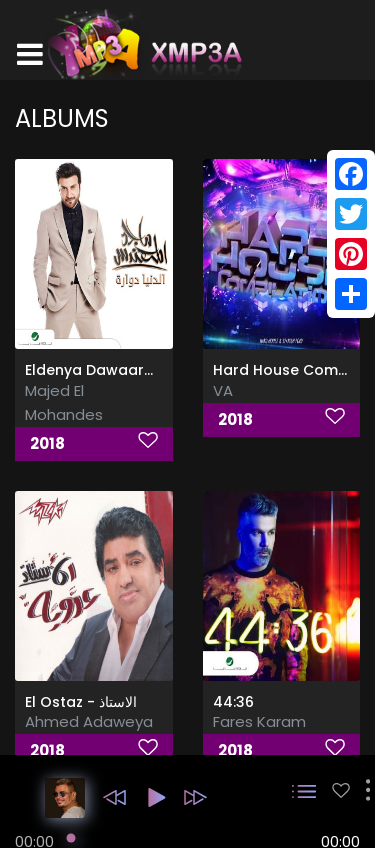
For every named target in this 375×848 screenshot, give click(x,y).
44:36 (233, 702)
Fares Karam (259, 721)
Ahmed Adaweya (89, 721)
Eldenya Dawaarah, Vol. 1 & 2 (129, 370)
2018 (47, 443)
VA (223, 390)
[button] (114, 797)
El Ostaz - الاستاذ (81, 702)
